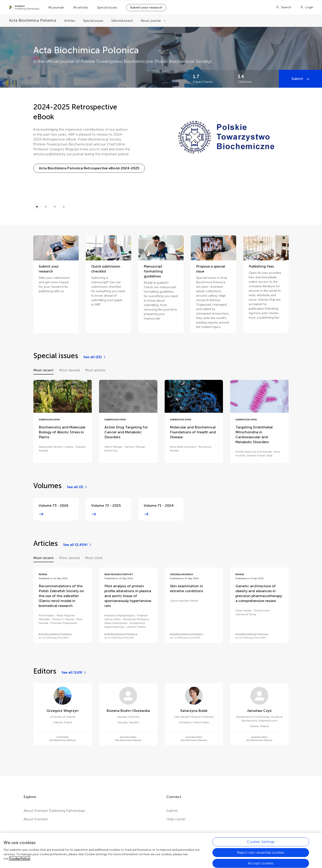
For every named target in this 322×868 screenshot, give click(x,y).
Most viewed (69, 370)
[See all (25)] (95, 357)
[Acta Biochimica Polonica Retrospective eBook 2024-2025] (89, 168)
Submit (298, 79)
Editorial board (122, 21)
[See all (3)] (77, 487)
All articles (81, 7)
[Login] (307, 7)
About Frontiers (36, 819)
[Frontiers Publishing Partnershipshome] (24, 7)
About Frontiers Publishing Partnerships (54, 811)
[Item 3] (64, 207)
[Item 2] (55, 207)
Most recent (43, 370)
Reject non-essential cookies (261, 856)
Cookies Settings (261, 846)
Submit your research (146, 7)
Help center (176, 819)
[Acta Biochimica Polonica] (33, 20)
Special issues (107, 7)
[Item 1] (46, 207)
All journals (56, 7)
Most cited (94, 558)
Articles (70, 21)
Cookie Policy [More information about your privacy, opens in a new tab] (20, 862)
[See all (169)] (74, 672)
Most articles (95, 370)
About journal (151, 21)
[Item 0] (37, 207)
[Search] (283, 7)
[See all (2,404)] (77, 545)
